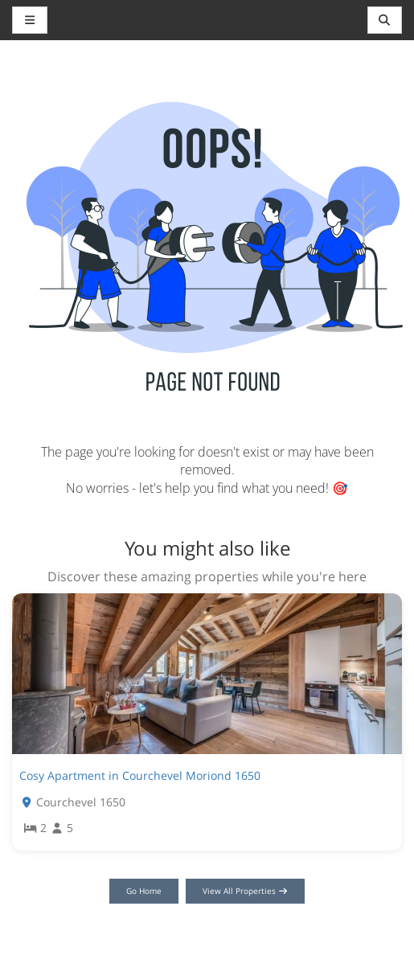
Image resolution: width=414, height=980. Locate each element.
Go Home (144, 891)
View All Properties (246, 891)
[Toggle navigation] (385, 20)
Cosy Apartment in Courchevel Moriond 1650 (140, 775)
